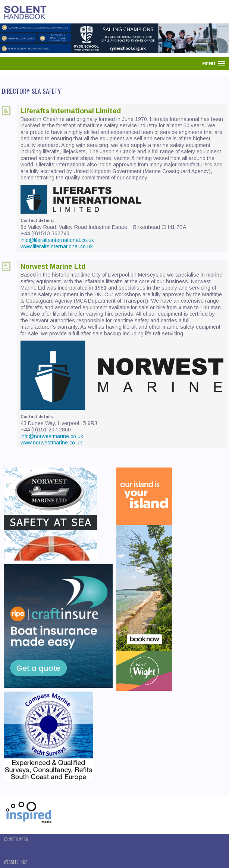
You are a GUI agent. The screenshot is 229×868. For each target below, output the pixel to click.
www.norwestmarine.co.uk (51, 443)
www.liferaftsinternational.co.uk (57, 246)
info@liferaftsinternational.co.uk (57, 240)
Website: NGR (16, 862)
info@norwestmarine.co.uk (52, 436)
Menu (209, 64)
